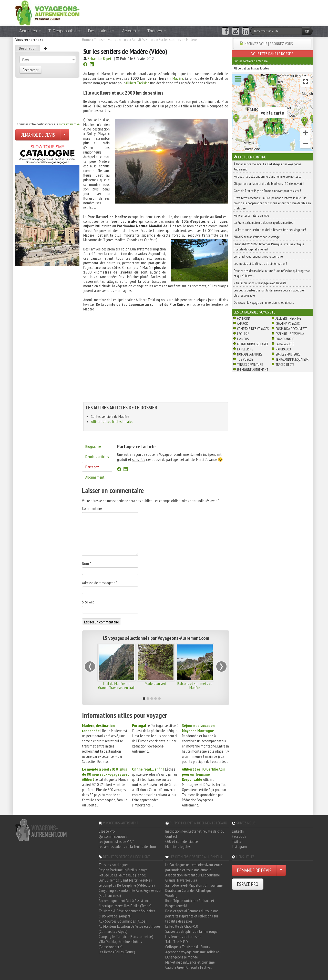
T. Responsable (64, 31)
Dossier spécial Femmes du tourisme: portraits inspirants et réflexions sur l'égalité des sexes (192, 916)
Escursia (243, 334)
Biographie (93, 446)
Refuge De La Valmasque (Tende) (122, 875)
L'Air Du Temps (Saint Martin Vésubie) (125, 880)
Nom (86, 563)
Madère (178, 78)
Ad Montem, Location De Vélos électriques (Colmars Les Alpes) (130, 929)
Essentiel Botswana (290, 334)
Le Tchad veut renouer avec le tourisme (258, 256)
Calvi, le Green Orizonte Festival (188, 967)
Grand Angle (285, 339)
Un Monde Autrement (253, 370)
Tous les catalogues (114, 865)
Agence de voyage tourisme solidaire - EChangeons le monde (193, 954)
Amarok (243, 324)
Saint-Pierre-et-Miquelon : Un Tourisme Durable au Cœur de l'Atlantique (194, 888)
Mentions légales (178, 846)
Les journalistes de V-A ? (116, 841)
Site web (88, 602)
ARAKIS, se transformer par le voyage (257, 237)
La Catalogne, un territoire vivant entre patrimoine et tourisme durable (194, 867)
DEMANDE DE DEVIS (38, 135)
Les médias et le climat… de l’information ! (260, 264)
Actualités (30, 31)
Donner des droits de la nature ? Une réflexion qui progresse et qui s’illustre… (272, 273)
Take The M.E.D (177, 942)
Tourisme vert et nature (111, 39)
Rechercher (31, 70)
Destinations (101, 31)
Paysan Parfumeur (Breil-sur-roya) (124, 870)
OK (307, 31)
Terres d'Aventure (250, 365)
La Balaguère (285, 344)
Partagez (92, 467)
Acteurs (131, 31)
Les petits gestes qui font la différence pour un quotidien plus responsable (269, 293)
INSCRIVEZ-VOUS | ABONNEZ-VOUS (268, 44)
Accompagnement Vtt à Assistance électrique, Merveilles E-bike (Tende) (125, 903)
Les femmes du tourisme (183, 936)
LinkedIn (238, 831)
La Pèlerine (245, 349)
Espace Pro (107, 831)
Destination (28, 48)
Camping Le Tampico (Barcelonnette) (126, 936)
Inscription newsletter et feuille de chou (195, 831)
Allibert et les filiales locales (112, 421)
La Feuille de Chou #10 (182, 926)
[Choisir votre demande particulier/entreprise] (65, 135)
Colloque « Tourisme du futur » (188, 947)
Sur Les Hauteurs (288, 354)
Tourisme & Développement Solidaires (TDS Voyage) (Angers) (127, 913)
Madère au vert (156, 683)
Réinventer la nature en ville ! (252, 215)
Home (86, 39)
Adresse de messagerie (100, 583)
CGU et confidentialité (182, 841)
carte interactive (69, 124)
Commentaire (92, 508)
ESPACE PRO (248, 884)
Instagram (239, 846)
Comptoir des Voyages (253, 329)
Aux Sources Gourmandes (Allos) (123, 921)
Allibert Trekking (137, 83)
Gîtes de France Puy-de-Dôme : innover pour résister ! (267, 191)
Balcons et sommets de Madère (195, 685)
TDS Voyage (245, 359)
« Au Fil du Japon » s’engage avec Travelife (260, 283)
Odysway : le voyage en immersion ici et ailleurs (264, 302)
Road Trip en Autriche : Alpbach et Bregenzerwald (190, 903)
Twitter (237, 841)
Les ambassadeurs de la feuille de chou (127, 846)
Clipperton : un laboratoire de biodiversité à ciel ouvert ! (269, 184)
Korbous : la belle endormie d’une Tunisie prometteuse (268, 176)
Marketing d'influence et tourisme (190, 962)
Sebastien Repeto (101, 58)
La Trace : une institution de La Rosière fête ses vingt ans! (270, 230)
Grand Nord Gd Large (253, 344)
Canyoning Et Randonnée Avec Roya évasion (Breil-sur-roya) (131, 893)
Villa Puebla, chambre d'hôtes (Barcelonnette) (120, 944)
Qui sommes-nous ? (113, 836)
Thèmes (157, 31)
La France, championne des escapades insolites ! (264, 223)
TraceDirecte (285, 365)
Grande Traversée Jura (181, 880)
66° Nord (244, 318)
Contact (171, 836)
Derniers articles (97, 457)
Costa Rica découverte (291, 329)
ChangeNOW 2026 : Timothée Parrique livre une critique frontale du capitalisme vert (269, 247)
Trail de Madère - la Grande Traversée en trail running (116, 688)
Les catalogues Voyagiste (255, 312)
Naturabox (283, 349)
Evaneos (243, 339)
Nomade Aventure (250, 354)
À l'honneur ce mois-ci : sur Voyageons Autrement (267, 167)
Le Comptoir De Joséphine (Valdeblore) (127, 885)
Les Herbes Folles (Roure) (117, 952)
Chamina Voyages (288, 324)
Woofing (171, 895)
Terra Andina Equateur (292, 359)
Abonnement (95, 477)
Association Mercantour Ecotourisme (193, 875)
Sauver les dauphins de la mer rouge (191, 931)
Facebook (239, 836)
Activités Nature (144, 39)
